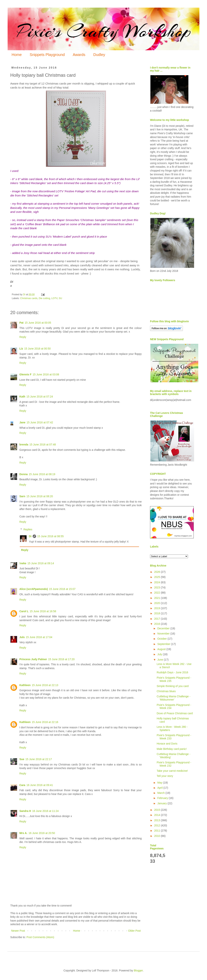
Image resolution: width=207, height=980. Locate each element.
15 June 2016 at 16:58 (43, 611)
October (162, 639)
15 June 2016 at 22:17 (39, 759)
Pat (21, 323)
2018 (158, 613)
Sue (22, 759)
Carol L (24, 611)
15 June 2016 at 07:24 (40, 397)
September (164, 644)
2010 (158, 836)
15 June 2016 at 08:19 (42, 474)
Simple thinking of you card (173, 686)
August (162, 649)
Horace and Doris (167, 744)
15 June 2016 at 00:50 (37, 349)
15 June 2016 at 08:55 (50, 536)
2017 (158, 619)
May (160, 783)
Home (17, 55)
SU (60, 298)
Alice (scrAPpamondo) (34, 589)
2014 (158, 815)
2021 (158, 598)
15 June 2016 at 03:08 (46, 374)
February (163, 798)
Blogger (138, 970)
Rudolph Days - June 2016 (172, 672)
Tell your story (165, 776)
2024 (158, 582)
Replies (28, 530)
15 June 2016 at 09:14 (41, 563)
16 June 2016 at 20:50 (42, 833)
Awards (79, 55)
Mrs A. (23, 833)
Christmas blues (166, 691)
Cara (22, 785)
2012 (158, 825)
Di (30, 536)
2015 (158, 810)
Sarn (22, 496)
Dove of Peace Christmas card (175, 713)
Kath (22, 397)
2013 (158, 820)
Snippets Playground (47, 55)
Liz (21, 349)
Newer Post (18, 931)
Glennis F (25, 374)
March (161, 793)
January (162, 803)
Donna (24, 474)
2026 (158, 572)
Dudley (99, 55)
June (160, 660)
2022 (158, 593)
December (164, 628)
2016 (158, 624)
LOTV (55, 298)
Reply (23, 337)
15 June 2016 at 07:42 (40, 422)
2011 (158, 831)
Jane (22, 422)
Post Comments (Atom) (40, 937)
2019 (158, 608)
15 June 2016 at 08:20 (40, 496)
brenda (24, 445)
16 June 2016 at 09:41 (40, 785)
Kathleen (25, 685)
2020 (158, 603)
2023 (158, 587)
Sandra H (25, 811)
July (160, 654)
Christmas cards (29, 298)
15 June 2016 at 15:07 (62, 589)
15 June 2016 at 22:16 (45, 722)
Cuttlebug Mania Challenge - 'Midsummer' (173, 698)
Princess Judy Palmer (33, 659)
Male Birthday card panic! (172, 749)
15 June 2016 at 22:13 (45, 685)
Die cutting (44, 298)
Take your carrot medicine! (172, 771)
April (160, 788)
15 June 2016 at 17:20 (61, 659)
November (164, 634)
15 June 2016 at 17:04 (39, 637)
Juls (22, 637)
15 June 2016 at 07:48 (43, 445)
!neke (23, 563)
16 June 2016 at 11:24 (45, 811)
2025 (158, 577)
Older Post (134, 931)
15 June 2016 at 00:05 (38, 323)
